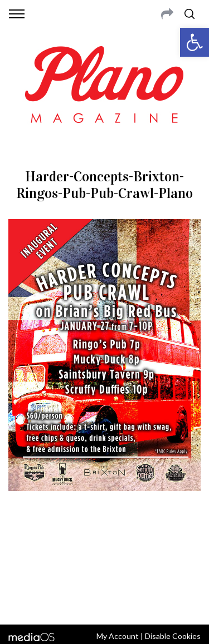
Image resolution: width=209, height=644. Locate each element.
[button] (195, 42)
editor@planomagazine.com (105, 571)
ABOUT (21, 544)
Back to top (104, 601)
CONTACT (54, 544)
